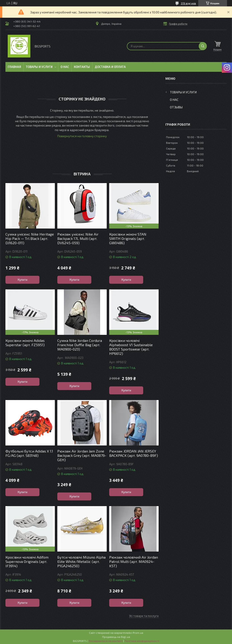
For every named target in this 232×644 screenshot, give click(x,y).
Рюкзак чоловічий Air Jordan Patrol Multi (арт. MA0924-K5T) (134, 561)
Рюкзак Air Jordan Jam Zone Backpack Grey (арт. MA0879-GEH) (82, 455)
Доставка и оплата (110, 67)
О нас (65, 67)
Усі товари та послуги (144, 616)
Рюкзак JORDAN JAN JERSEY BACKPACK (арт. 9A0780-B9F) (134, 453)
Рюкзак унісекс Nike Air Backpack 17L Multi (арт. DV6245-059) (78, 238)
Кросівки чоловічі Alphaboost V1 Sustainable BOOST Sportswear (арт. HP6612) (131, 347)
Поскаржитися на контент (106, 641)
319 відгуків (188, 3)
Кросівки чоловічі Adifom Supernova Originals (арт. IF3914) (27, 561)
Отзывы (176, 107)
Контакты (82, 67)
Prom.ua (138, 633)
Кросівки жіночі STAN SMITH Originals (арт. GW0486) (128, 238)
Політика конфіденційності (142, 641)
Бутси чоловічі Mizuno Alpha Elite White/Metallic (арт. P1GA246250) (81, 561)
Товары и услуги (39, 67)
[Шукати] (203, 46)
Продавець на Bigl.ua (116, 637)
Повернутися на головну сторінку (82, 136)
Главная (14, 67)
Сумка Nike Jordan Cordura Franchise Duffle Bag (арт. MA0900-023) (80, 345)
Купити (23, 280)
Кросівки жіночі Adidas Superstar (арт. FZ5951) (25, 343)
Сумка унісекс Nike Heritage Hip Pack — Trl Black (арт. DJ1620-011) (30, 238)
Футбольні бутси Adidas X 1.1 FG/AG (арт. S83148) (29, 453)
